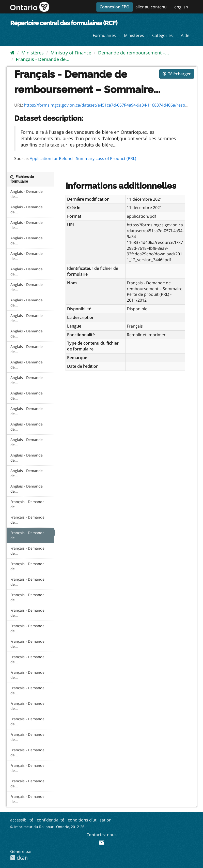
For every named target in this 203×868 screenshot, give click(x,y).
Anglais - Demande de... (27, 194)
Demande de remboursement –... (134, 53)
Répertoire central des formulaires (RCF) (64, 23)
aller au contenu (151, 7)
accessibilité (22, 820)
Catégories (162, 35)
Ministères (134, 35)
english (181, 7)
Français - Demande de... (43, 59)
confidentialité (51, 820)
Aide (185, 35)
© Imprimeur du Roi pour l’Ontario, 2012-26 (47, 827)
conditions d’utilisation (90, 820)
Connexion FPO (115, 7)
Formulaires (104, 35)
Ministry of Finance (71, 53)
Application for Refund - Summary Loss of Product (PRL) (83, 158)
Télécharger (177, 74)
